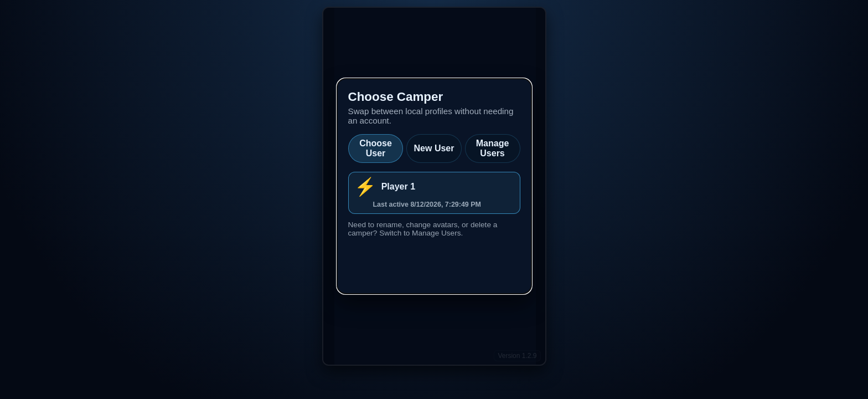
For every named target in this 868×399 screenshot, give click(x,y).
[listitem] (434, 193)
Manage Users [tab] (493, 148)
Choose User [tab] (376, 148)
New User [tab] (434, 148)
